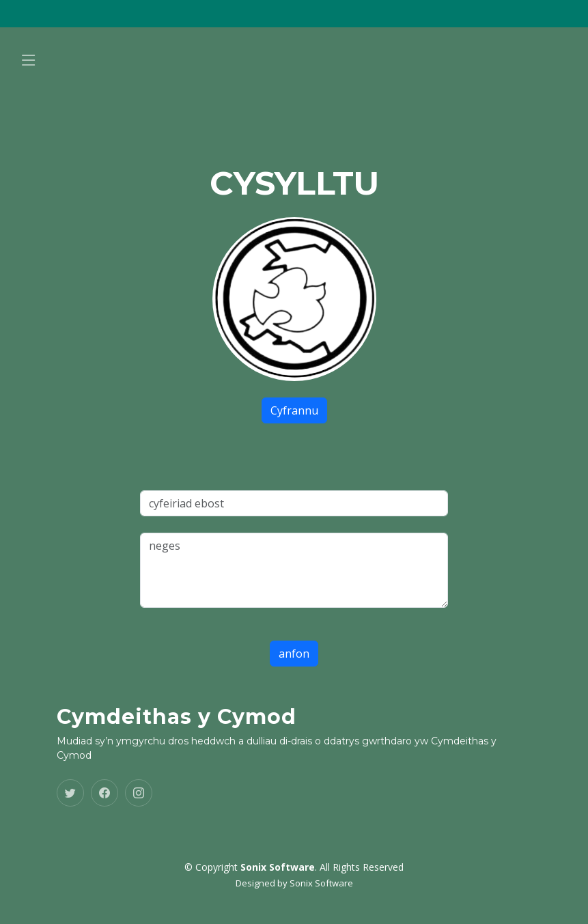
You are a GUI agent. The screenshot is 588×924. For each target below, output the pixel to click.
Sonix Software (321, 883)
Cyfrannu (294, 410)
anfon (294, 654)
